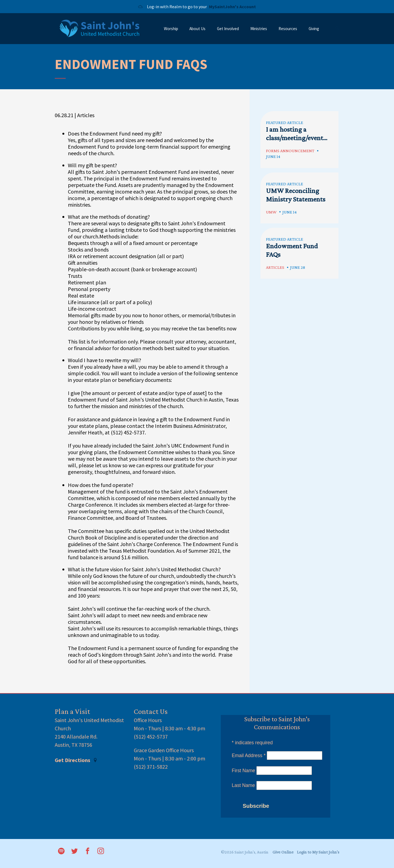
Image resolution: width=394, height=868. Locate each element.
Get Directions (76, 760)
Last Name (243, 785)
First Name (244, 771)
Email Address (249, 755)
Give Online (283, 852)
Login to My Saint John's (318, 852)
